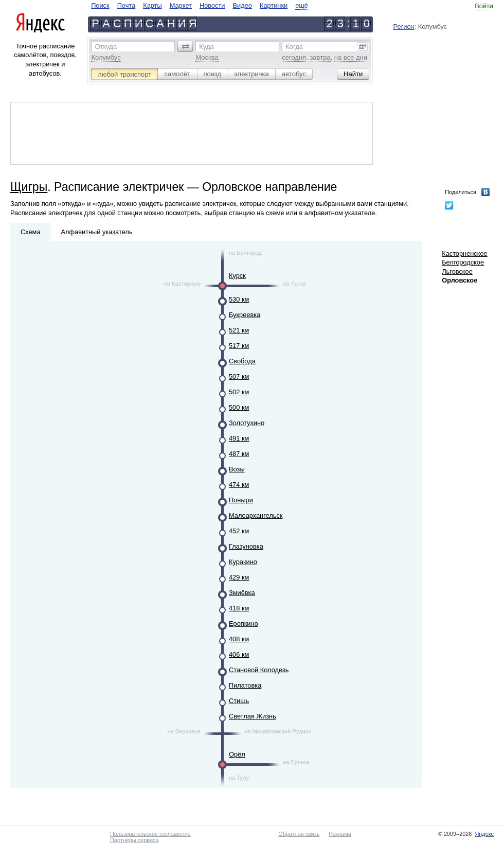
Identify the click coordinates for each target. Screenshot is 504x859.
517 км (239, 346)
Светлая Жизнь (253, 716)
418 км (239, 608)
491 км (239, 438)
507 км (239, 376)
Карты (152, 5)
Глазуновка (246, 546)
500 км (239, 407)
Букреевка (245, 315)
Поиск (100, 5)
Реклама (340, 834)
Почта (127, 5)
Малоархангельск (256, 515)
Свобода (242, 361)
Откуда (106, 47)
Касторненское (465, 253)
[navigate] (200, 5)
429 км (239, 577)
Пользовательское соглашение (150, 834)
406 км (239, 654)
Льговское (457, 271)
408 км (239, 639)
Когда (294, 47)
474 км (239, 485)
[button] (185, 46)
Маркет (181, 5)
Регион (404, 27)
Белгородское (463, 262)
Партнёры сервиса (134, 840)
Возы (237, 469)
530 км (239, 299)
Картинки (274, 5)
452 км (239, 531)
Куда (206, 47)
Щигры (29, 187)
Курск (237, 276)
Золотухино (247, 423)
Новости (212, 5)
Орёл (237, 754)
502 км (239, 392)
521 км (239, 330)
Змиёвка (242, 593)
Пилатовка (245, 685)
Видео (242, 5)
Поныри (241, 500)
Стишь (239, 701)
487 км (239, 454)
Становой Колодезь (259, 670)
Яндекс (484, 834)
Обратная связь (299, 834)
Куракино (243, 562)
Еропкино (244, 624)
